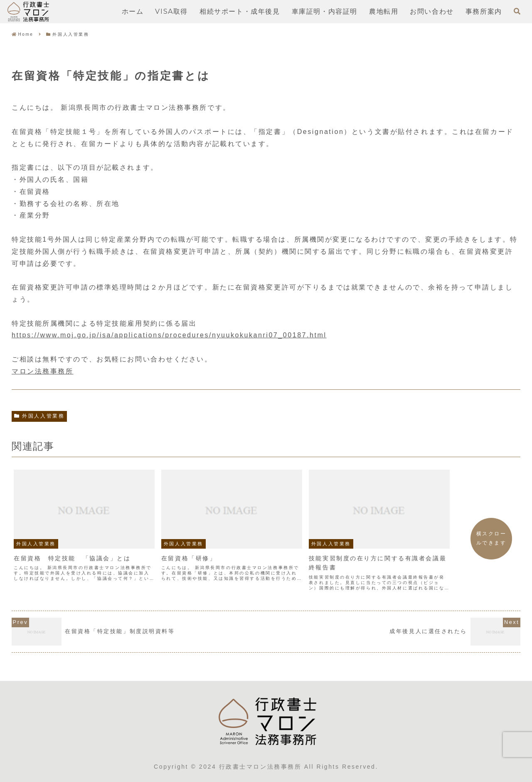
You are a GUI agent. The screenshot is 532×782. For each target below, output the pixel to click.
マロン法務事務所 (42, 371)
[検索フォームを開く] (517, 11)
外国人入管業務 (39, 416)
